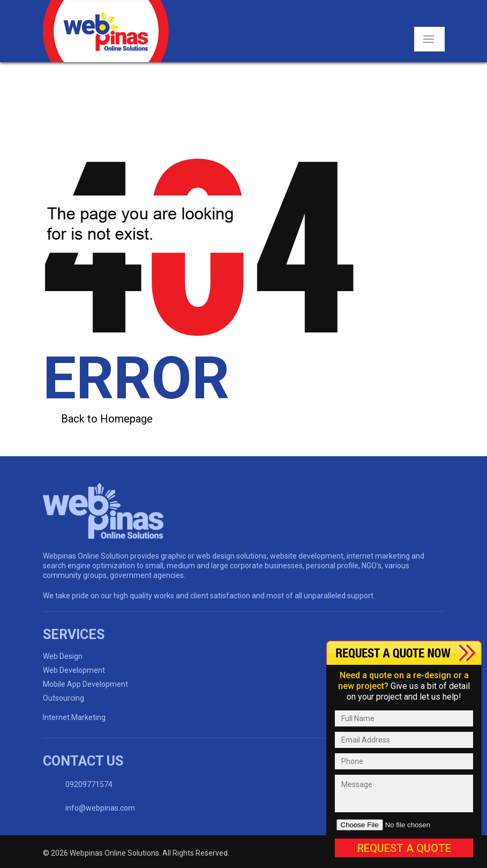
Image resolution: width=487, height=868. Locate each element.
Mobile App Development (85, 684)
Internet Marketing (74, 717)
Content (404, 653)
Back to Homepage (107, 419)
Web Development (74, 670)
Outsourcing (63, 698)
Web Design (63, 656)
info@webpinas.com (100, 808)
